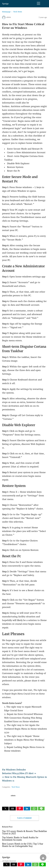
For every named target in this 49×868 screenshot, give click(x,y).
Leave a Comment (24, 818)
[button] (5, 809)
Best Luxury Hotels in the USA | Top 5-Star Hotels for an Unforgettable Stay (23, 845)
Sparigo (5, 4)
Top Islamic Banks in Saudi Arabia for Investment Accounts (20, 839)
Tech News (18, 12)
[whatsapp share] (34, 810)
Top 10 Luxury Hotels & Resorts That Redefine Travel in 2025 (24, 832)
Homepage (6, 12)
